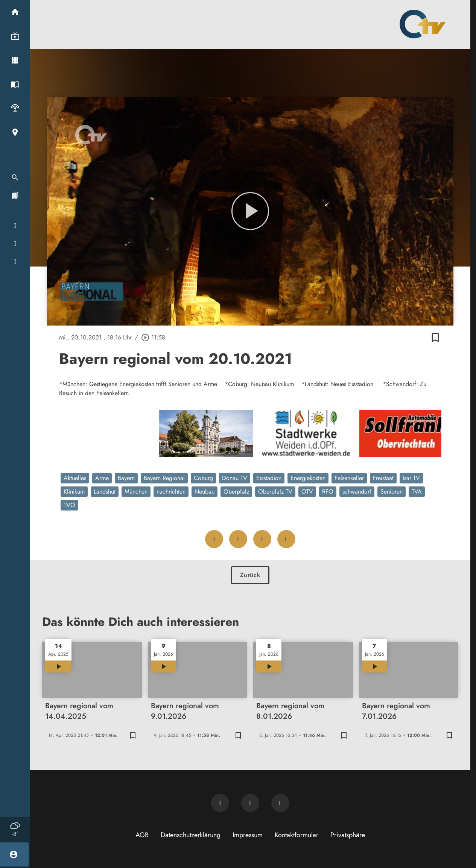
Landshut (105, 492)
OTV (307, 492)
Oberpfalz (236, 492)
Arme (102, 478)
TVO (69, 505)
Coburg (203, 478)
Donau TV (235, 478)
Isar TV (411, 478)
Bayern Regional (164, 478)
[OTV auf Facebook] (250, 803)
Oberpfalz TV (275, 492)
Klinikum (74, 492)
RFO (328, 492)
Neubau (205, 492)
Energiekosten (308, 478)
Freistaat (383, 478)
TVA (417, 492)
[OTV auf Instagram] (280, 803)
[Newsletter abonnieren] (220, 803)
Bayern (126, 478)
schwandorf (357, 492)
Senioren (392, 492)
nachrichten (171, 492)
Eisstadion (269, 478)
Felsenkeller (349, 478)
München (136, 492)
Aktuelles (75, 478)
